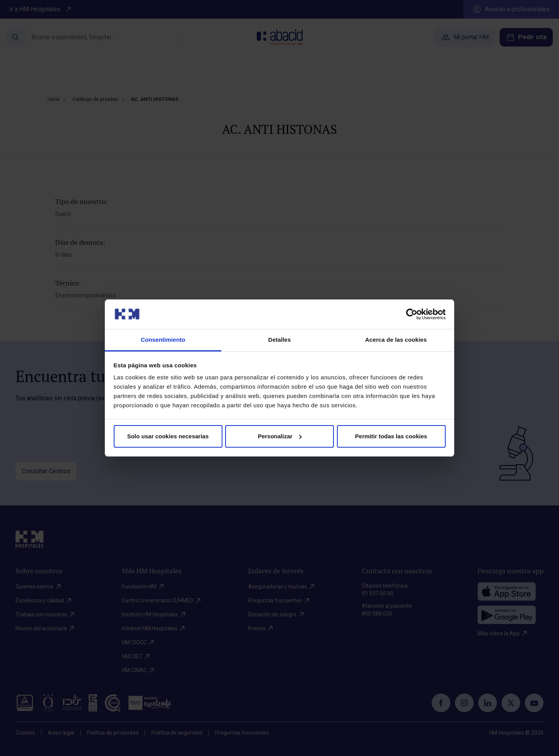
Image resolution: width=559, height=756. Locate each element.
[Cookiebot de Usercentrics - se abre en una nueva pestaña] (412, 314)
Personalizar (280, 436)
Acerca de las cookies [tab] (396, 340)
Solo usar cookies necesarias (168, 436)
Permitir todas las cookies (391, 436)
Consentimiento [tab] (163, 340)
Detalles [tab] (279, 340)
